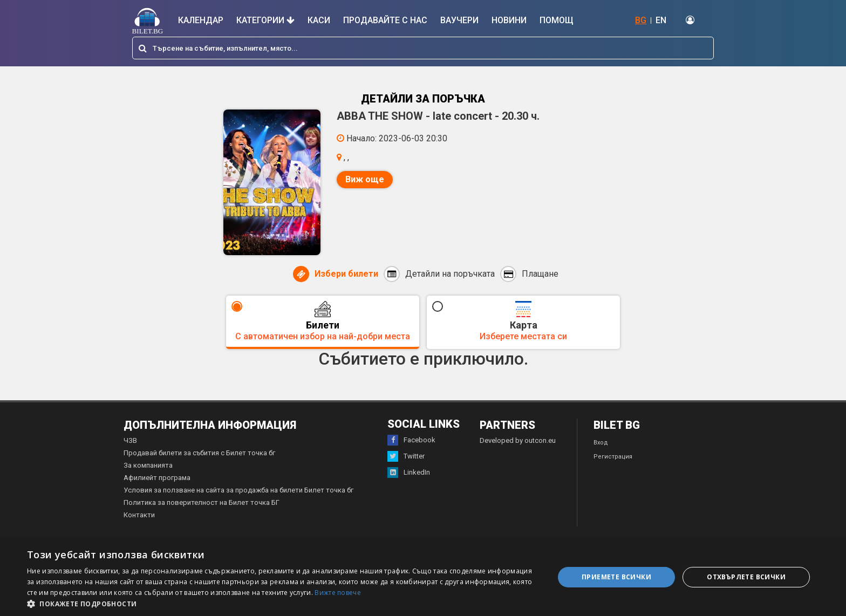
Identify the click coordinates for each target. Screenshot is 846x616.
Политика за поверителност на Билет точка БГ (202, 502)
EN (661, 20)
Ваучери (459, 20)
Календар (201, 20)
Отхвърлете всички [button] (746, 577)
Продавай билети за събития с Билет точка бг (199, 453)
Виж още (365, 179)
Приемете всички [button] (616, 577)
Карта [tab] (523, 321)
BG (641, 20)
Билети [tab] (323, 321)
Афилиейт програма (157, 478)
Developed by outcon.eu (518, 440)
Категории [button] (265, 20)
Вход (601, 443)
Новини (509, 20)
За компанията (148, 465)
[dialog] (423, 577)
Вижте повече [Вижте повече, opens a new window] (338, 593)
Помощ (557, 20)
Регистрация (613, 457)
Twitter (406, 456)
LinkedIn (409, 473)
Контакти (139, 515)
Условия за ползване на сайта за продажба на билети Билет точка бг (238, 490)
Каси (319, 20)
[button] (283, 603)
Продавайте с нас (385, 20)
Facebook (411, 440)
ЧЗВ (130, 440)
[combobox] (423, 48)
